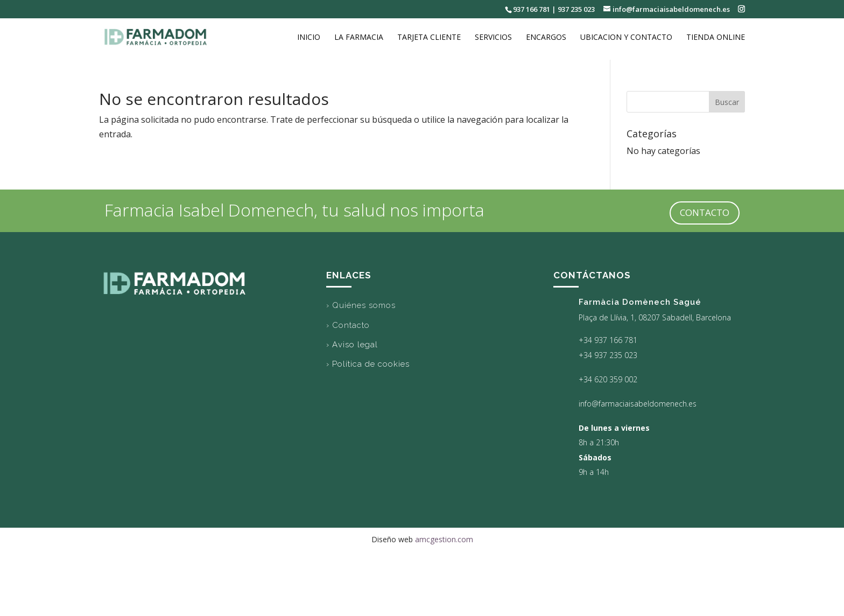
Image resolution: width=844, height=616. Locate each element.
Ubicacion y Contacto (626, 38)
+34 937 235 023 (608, 355)
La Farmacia (359, 38)
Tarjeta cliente (429, 38)
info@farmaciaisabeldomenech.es (638, 404)
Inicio (309, 38)
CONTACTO (705, 212)
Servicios (493, 38)
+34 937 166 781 (608, 340)
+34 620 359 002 (608, 379)
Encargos (546, 38)
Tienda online (716, 38)
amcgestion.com (444, 539)
